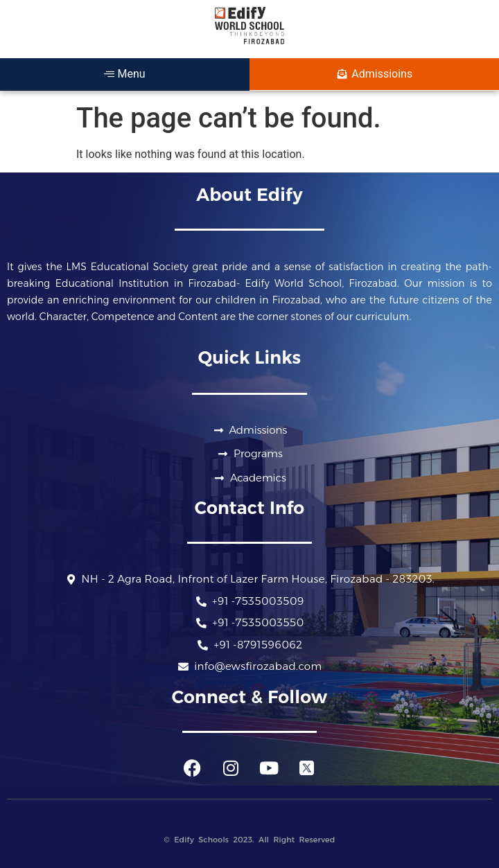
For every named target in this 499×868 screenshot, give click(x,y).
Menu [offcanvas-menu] (124, 74)
